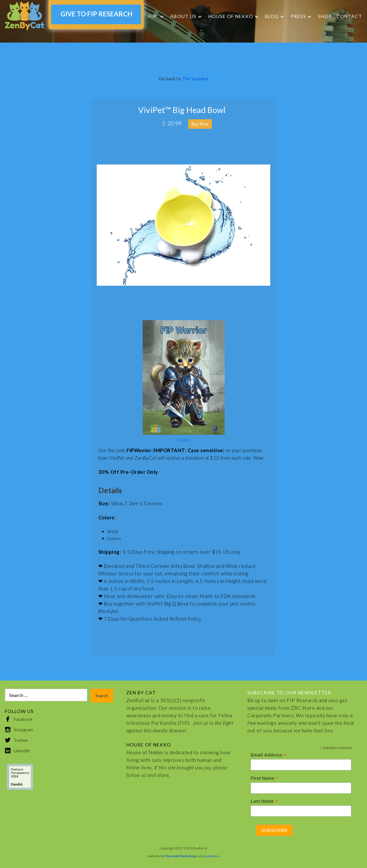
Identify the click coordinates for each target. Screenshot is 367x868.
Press (298, 16)
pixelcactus (211, 856)
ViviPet (184, 440)
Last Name (264, 801)
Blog (272, 16)
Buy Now (200, 124)
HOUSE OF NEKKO (231, 16)
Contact (349, 16)
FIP (153, 16)
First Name (264, 778)
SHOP (325, 16)
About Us (183, 16)
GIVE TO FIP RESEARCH (96, 14)
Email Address (268, 755)
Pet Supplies (196, 78)
